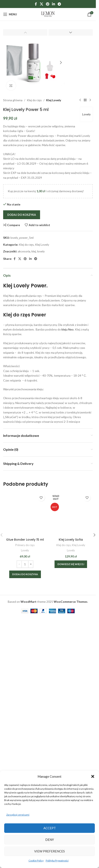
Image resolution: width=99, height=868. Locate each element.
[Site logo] (48, 14)
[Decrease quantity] (19, 564)
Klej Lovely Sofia (71, 540)
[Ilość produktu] (25, 564)
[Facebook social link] (36, 4)
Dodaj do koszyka (22, 215)
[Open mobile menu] (10, 14)
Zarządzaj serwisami (18, 815)
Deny (50, 840)
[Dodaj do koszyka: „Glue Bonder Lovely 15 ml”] (25, 574)
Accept (50, 828)
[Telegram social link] (59, 4)
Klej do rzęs (34, 100)
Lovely (86, 114)
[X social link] (41, 4)
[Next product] (90, 100)
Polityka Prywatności (57, 861)
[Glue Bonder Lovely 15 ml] (25, 514)
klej (34, 251)
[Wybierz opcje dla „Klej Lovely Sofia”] (71, 564)
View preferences (49, 851)
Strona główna (13, 100)
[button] (93, 776)
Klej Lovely (54, 100)
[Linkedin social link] (54, 4)
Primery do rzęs (25, 545)
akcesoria (24, 251)
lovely (41, 251)
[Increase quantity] (31, 564)
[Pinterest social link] (48, 4)
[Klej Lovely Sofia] (71, 514)
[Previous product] (80, 100)
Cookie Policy (36, 861)
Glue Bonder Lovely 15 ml (25, 540)
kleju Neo (67, 329)
